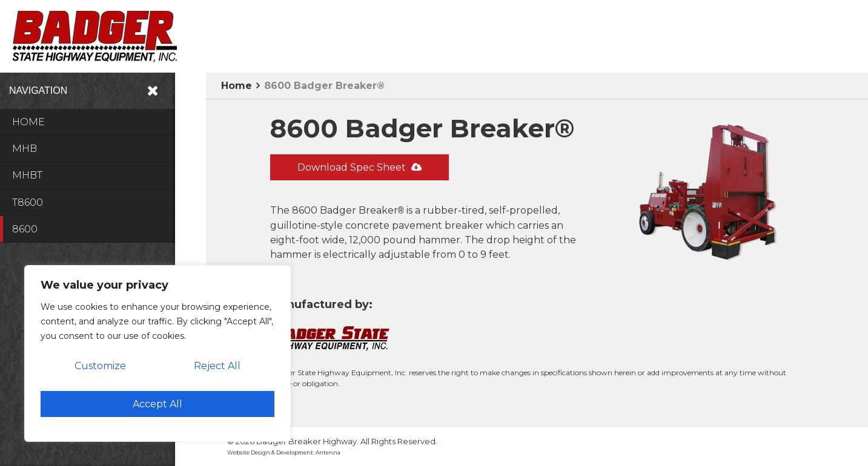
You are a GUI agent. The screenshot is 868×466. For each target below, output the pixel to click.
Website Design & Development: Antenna (284, 452)
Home (28, 122)
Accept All (157, 404)
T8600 (28, 202)
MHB (25, 149)
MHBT (27, 175)
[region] (157, 353)
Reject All (217, 366)
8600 (25, 229)
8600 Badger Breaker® (324, 86)
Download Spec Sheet (359, 167)
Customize (100, 366)
